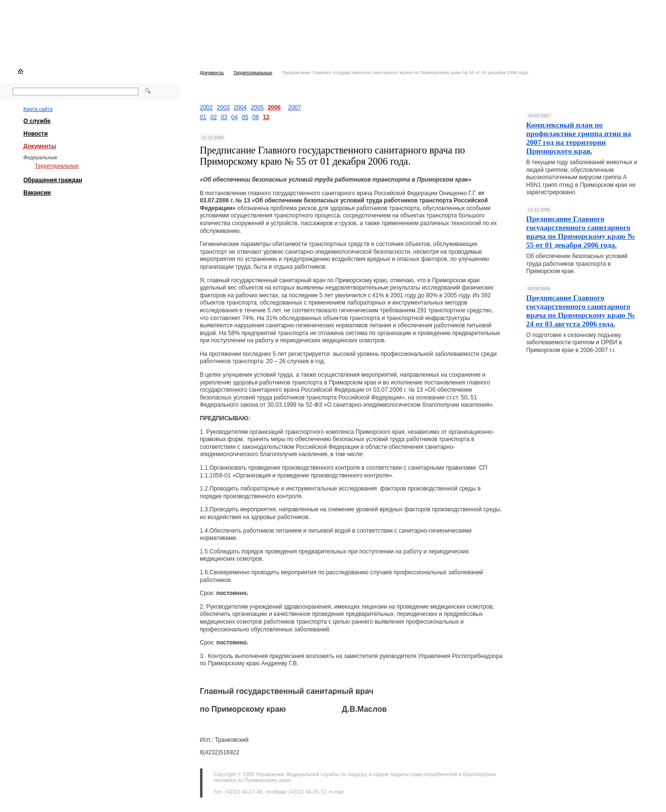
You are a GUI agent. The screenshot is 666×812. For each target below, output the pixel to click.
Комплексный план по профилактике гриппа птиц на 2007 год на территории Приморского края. (579, 138)
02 (213, 117)
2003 (224, 107)
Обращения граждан (53, 180)
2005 (257, 107)
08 (256, 117)
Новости (35, 134)
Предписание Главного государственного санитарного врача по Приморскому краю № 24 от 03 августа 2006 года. (581, 311)
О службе (37, 121)
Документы (212, 72)
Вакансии (37, 193)
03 (224, 117)
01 (203, 117)
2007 (295, 107)
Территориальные (253, 72)
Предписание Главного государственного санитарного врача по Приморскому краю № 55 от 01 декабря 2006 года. (581, 232)
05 (245, 117)
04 (235, 117)
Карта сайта (38, 109)
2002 (207, 107)
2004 (240, 107)
